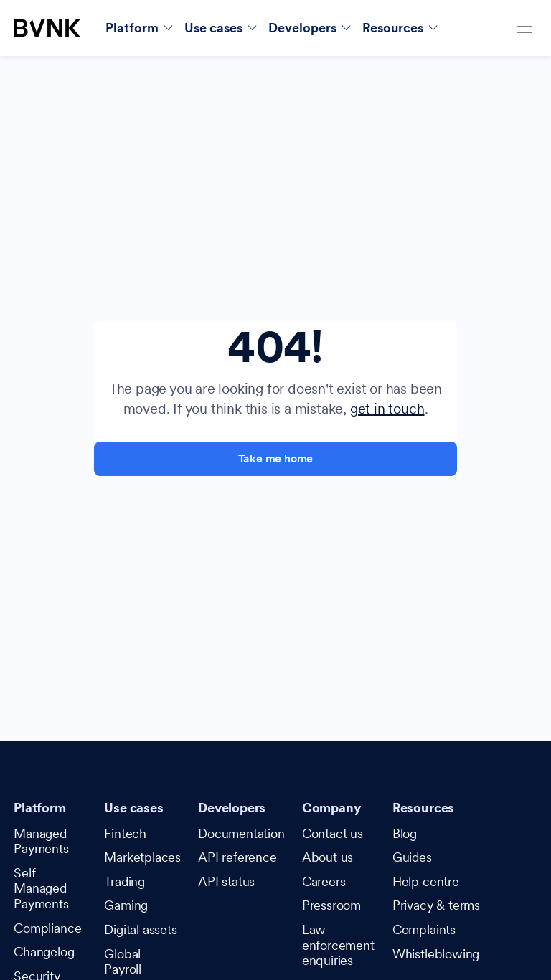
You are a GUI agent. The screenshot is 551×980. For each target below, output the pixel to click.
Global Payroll (123, 962)
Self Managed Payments (41, 888)
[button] (139, 28)
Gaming (126, 905)
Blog (405, 833)
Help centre (426, 881)
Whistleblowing (436, 954)
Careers (324, 881)
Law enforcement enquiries (338, 945)
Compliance (47, 928)
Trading (124, 881)
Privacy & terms (436, 905)
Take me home (276, 458)
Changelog (44, 952)
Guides (412, 857)
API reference (237, 857)
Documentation (241, 833)
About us (328, 857)
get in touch (387, 409)
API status (226, 881)
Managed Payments (41, 841)
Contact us (333, 833)
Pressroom (331, 905)
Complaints (424, 929)
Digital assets (140, 929)
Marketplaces (142, 857)
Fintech (125, 833)
